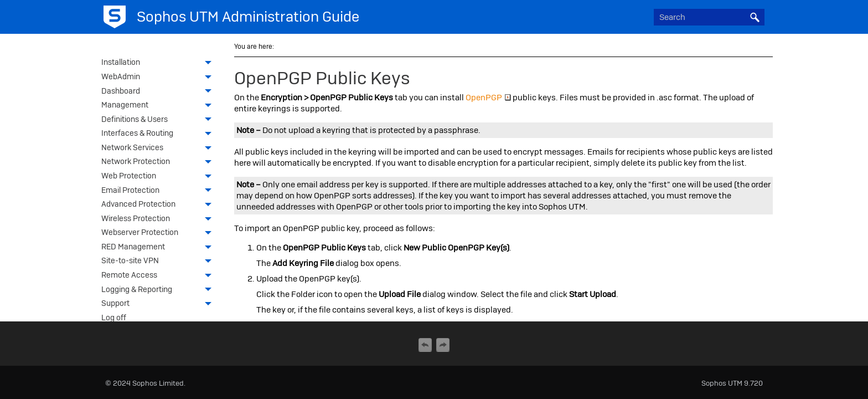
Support (159, 304)
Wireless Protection (159, 219)
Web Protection (159, 177)
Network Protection (159, 162)
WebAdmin (159, 78)
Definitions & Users (159, 120)
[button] (755, 17)
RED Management (159, 248)
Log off (114, 318)
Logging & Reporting (159, 290)
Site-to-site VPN (159, 262)
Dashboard (159, 92)
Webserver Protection (159, 233)
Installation (159, 63)
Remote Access (159, 276)
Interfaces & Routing (159, 134)
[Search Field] (709, 17)
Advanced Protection (159, 205)
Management (159, 106)
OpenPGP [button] (488, 98)
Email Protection (159, 191)
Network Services (159, 149)
